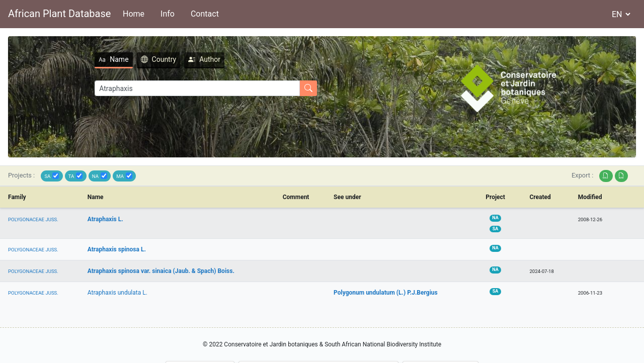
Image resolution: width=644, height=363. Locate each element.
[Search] (197, 88)
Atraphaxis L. (105, 219)
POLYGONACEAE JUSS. (33, 219)
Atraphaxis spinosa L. (117, 249)
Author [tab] (204, 59)
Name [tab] (113, 59)
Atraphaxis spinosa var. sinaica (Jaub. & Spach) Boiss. (161, 271)
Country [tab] (159, 59)
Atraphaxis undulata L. (117, 293)
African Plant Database (59, 14)
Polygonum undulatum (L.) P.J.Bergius (386, 293)
